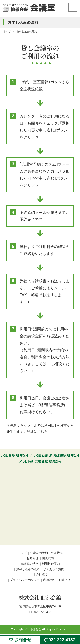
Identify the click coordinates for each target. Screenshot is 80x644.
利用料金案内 (51, 564)
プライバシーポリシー (25, 580)
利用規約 (49, 580)
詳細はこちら (37, 432)
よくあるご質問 (54, 569)
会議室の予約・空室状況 (46, 553)
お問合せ (64, 580)
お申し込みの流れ (28, 569)
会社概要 (42, 574)
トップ (22, 553)
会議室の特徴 (29, 564)
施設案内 (48, 558)
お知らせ (32, 558)
